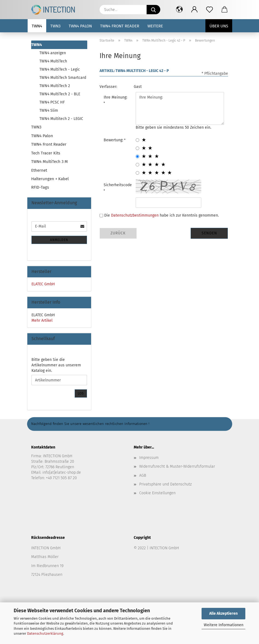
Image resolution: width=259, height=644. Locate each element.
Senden (209, 233)
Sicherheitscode (118, 185)
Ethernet (39, 170)
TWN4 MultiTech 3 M (50, 162)
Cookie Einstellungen (157, 493)
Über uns (219, 26)
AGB (143, 475)
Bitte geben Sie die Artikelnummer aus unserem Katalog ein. (56, 365)
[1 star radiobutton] (137, 140)
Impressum (149, 458)
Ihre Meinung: (115, 97)
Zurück (118, 233)
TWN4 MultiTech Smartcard (63, 78)
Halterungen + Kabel (50, 179)
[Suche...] (153, 10)
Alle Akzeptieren (223, 613)
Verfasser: (108, 87)
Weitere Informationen (224, 625)
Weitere (155, 26)
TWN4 (37, 26)
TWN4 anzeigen (53, 53)
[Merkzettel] (210, 10)
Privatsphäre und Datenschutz (165, 484)
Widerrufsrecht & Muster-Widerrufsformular (177, 466)
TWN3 (55, 26)
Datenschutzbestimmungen (135, 215)
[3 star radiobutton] (137, 156)
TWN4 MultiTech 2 (55, 86)
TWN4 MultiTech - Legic (60, 69)
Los (81, 393)
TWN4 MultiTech (53, 61)
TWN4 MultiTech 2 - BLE (60, 94)
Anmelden (59, 240)
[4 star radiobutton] (137, 165)
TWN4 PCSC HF (52, 102)
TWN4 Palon (80, 26)
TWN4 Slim (49, 110)
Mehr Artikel (42, 320)
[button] (180, 10)
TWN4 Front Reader (120, 26)
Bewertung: (114, 140)
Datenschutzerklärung (45, 633)
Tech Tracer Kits (46, 153)
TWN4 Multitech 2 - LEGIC (61, 119)
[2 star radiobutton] (137, 148)
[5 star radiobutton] (137, 173)
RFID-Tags (40, 187)
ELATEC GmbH (43, 284)
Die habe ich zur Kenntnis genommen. (161, 215)
